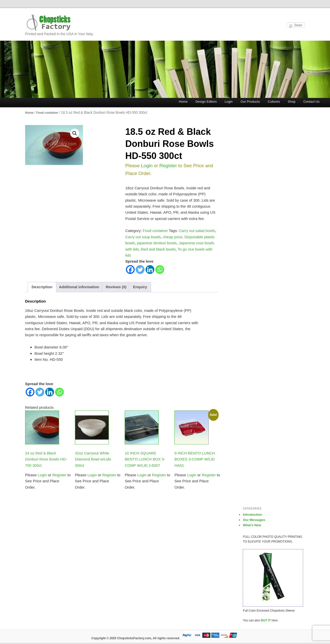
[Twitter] (140, 270)
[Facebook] (130, 270)
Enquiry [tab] (140, 287)
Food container (47, 113)
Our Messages (254, 520)
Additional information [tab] (79, 287)
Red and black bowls (158, 249)
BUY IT (266, 620)
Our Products (250, 102)
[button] (75, 133)
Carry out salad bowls (197, 231)
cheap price (173, 237)
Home (183, 102)
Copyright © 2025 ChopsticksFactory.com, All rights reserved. (136, 638)
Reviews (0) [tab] (116, 287)
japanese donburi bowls (157, 243)
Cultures (274, 102)
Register (168, 166)
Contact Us (311, 102)
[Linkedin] (150, 270)
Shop (292, 102)
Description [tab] (42, 287)
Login (229, 102)
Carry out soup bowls (143, 237)
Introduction (252, 515)
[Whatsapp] (160, 270)
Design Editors (206, 102)
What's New (252, 525)
